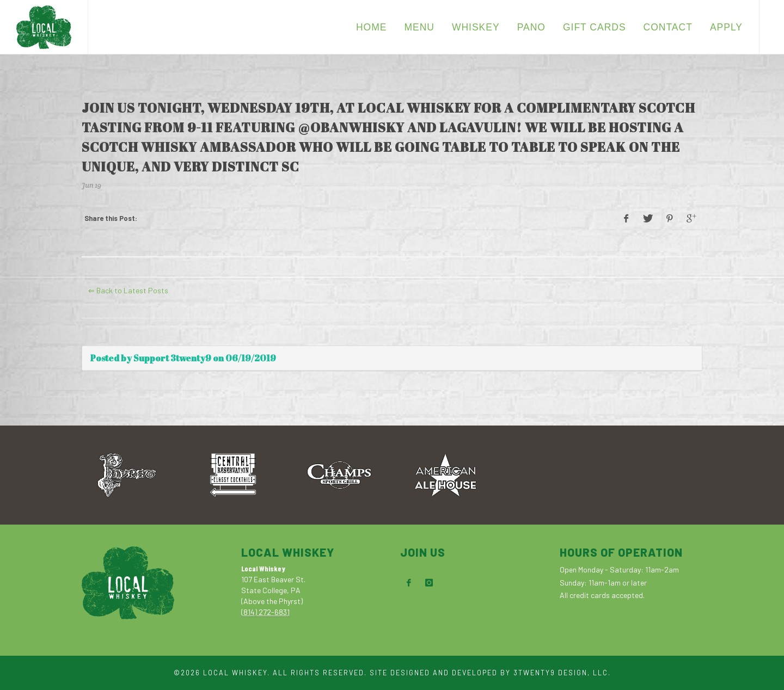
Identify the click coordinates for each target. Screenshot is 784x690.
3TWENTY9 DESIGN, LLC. (562, 673)
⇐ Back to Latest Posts (128, 290)
